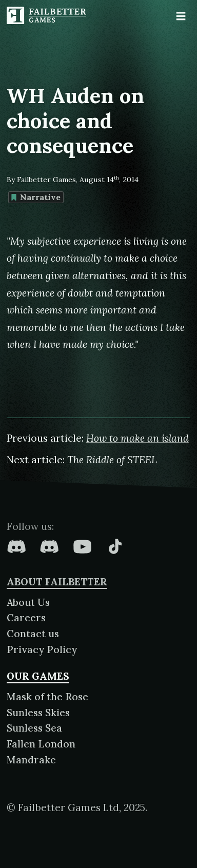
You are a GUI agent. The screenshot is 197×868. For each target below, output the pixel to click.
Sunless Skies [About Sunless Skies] (38, 713)
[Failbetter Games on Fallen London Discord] (16, 546)
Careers (26, 618)
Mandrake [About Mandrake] (31, 760)
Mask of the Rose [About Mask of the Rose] (47, 697)
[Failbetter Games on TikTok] (115, 546)
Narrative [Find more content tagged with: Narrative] (36, 197)
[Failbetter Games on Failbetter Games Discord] (49, 546)
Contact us (33, 634)
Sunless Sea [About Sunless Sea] (34, 728)
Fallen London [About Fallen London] (41, 744)
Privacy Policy (42, 649)
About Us (28, 602)
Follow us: (30, 526)
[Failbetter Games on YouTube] (82, 546)
